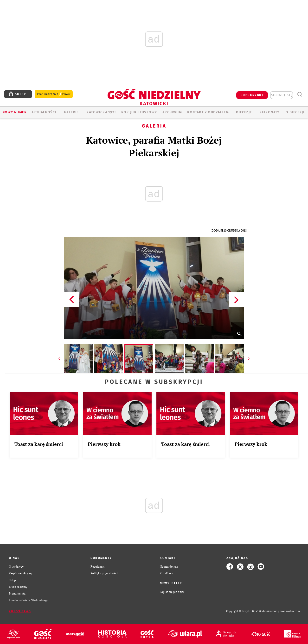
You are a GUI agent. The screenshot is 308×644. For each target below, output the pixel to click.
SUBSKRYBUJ (252, 95)
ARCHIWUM (172, 112)
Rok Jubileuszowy (139, 112)
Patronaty (269, 112)
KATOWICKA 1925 (101, 112)
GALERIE (71, 112)
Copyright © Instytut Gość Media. (247, 611)
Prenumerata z (54, 94)
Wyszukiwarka (300, 95)
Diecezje (244, 112)
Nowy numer (15, 112)
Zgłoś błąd (20, 611)
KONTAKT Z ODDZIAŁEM (208, 112)
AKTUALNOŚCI (44, 112)
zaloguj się (282, 95)
